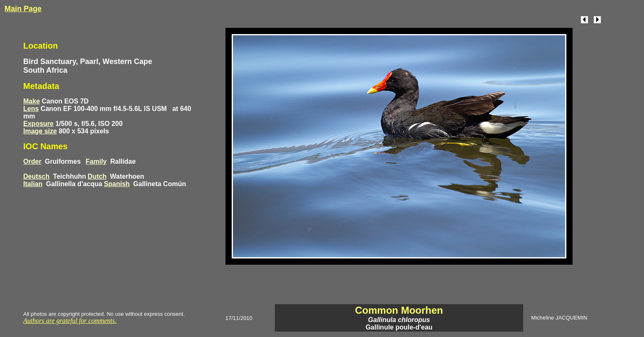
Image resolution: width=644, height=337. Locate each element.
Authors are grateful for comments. (70, 321)
